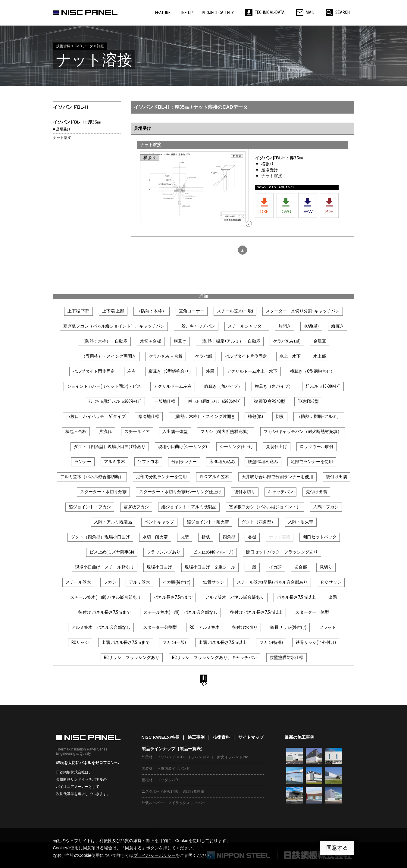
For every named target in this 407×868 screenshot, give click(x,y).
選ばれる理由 (193, 791)
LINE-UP (186, 13)
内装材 (147, 769)
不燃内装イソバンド (174, 769)
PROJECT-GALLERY (218, 13)
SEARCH (338, 12)
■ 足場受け (62, 129)
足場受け (270, 170)
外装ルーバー (152, 803)
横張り (268, 164)
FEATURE (163, 13)
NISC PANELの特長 (161, 737)
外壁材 (147, 757)
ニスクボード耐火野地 (160, 791)
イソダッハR (168, 780)
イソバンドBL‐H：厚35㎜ (77, 122)
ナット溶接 (62, 138)
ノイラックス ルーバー (187, 803)
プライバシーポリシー (155, 855)
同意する (337, 848)
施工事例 (196, 737)
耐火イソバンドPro (233, 757)
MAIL (305, 12)
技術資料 (221, 737)
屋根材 (147, 780)
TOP (204, 681)
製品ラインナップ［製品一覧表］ (173, 749)
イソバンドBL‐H (71, 107)
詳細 (204, 296)
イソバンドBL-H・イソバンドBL (183, 757)
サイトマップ (251, 737)
